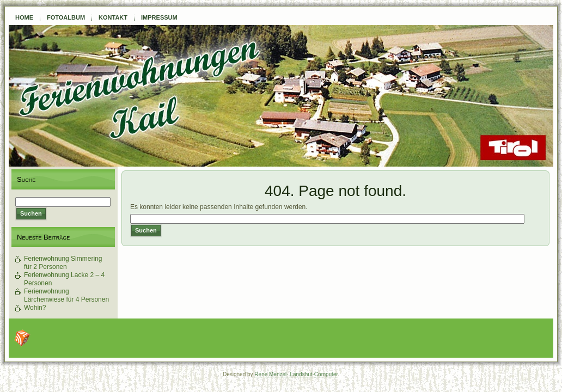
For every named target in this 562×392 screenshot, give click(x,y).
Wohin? (35, 308)
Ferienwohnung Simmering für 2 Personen (63, 263)
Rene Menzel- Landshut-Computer (296, 374)
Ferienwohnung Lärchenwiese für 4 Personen (66, 295)
